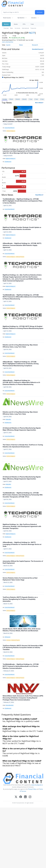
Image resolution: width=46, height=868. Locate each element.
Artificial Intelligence (11, 131)
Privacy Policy (32, 789)
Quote (8, 45)
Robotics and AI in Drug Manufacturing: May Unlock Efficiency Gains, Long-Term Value (20, 346)
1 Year (31, 99)
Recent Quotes (7, 18)
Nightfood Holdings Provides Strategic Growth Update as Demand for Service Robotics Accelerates (22, 228)
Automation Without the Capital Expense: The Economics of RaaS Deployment (23, 562)
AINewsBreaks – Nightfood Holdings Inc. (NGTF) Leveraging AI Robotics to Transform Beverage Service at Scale (22, 544)
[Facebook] (21, 797)
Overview (6, 28)
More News (39, 103)
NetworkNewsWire (10, 705)
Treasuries (33, 28)
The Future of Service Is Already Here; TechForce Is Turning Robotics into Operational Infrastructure (23, 446)
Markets (6, 24)
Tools (32, 24)
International (25, 28)
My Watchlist (21, 18)
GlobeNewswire (8, 162)
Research (35, 45)
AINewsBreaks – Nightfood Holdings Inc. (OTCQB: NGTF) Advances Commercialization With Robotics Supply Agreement (22, 245)
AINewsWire (8, 420)
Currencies (17, 28)
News (12, 28)
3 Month (24, 99)
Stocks (16, 24)
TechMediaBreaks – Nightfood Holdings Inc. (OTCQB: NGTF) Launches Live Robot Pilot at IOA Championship (21, 121)
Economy (9, 640)
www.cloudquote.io (37, 785)
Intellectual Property (20, 257)
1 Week (11, 99)
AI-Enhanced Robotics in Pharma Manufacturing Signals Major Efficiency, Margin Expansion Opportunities (22, 429)
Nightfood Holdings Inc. (11, 159)
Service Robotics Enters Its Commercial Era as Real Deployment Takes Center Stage (20, 579)
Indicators (34, 18)
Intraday (5, 99)
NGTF (32, 33)
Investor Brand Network (10, 128)
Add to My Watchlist (8, 42)
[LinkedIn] (25, 797)
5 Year (42, 99)
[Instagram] (30, 797)
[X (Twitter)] (16, 797)
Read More (39, 195)
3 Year (36, 99)
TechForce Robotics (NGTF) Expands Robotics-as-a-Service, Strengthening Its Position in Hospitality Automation (20, 599)
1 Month (18, 99)
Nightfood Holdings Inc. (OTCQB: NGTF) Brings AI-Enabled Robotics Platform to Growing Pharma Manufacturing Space (23, 327)
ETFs (24, 24)
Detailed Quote (37, 49)
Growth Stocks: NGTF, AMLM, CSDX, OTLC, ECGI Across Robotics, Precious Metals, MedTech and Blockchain (22, 630)
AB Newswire (8, 637)
